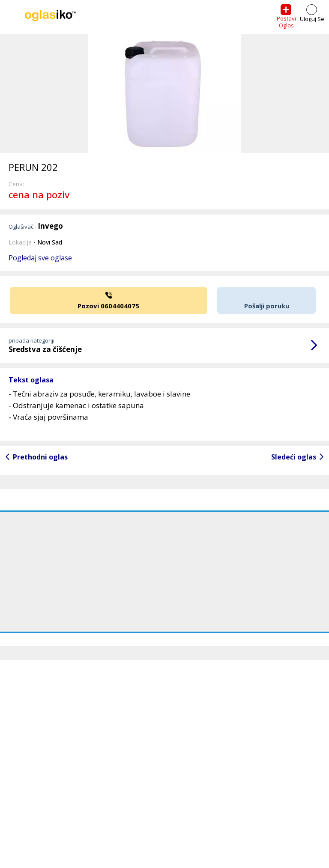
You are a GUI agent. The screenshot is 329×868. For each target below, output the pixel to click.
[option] (164, 94)
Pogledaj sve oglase (40, 258)
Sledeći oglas (294, 457)
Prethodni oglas (40, 457)
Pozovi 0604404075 (109, 300)
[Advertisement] (164, 572)
